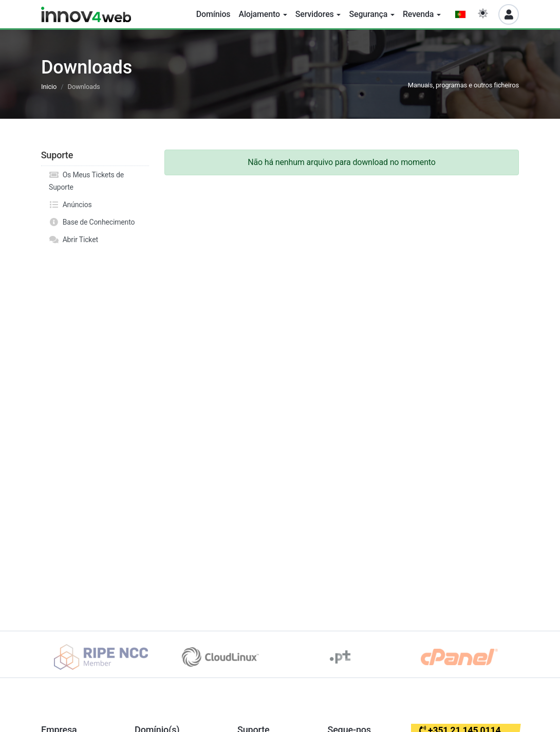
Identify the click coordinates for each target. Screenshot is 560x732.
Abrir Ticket (73, 240)
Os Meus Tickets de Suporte (86, 180)
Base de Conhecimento (92, 222)
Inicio (49, 87)
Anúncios (70, 205)
